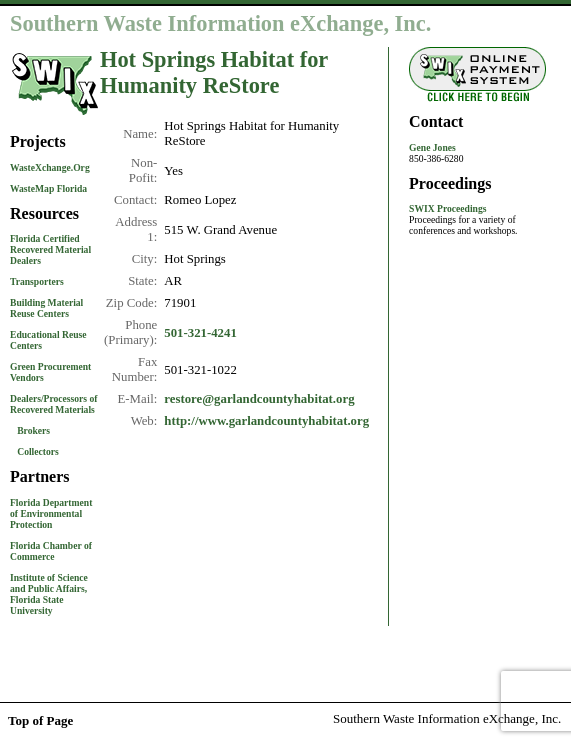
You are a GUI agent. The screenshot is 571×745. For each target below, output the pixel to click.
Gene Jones (432, 147)
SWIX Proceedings (447, 208)
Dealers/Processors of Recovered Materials (53, 404)
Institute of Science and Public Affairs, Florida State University (49, 594)
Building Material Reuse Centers (46, 308)
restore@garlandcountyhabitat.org (259, 399)
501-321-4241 (200, 333)
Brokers (33, 430)
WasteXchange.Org (50, 167)
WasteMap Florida (48, 188)
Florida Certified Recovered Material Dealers (50, 249)
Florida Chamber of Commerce (51, 551)
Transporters (37, 281)
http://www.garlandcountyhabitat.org (266, 421)
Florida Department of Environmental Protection (51, 513)
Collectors (38, 451)
